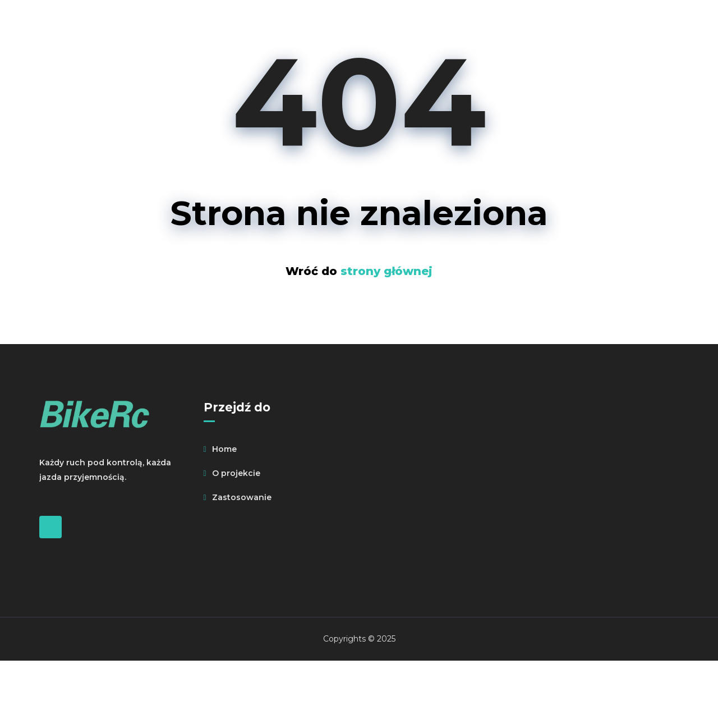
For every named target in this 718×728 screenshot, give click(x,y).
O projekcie (236, 473)
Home (224, 449)
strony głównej (386, 271)
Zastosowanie (242, 497)
